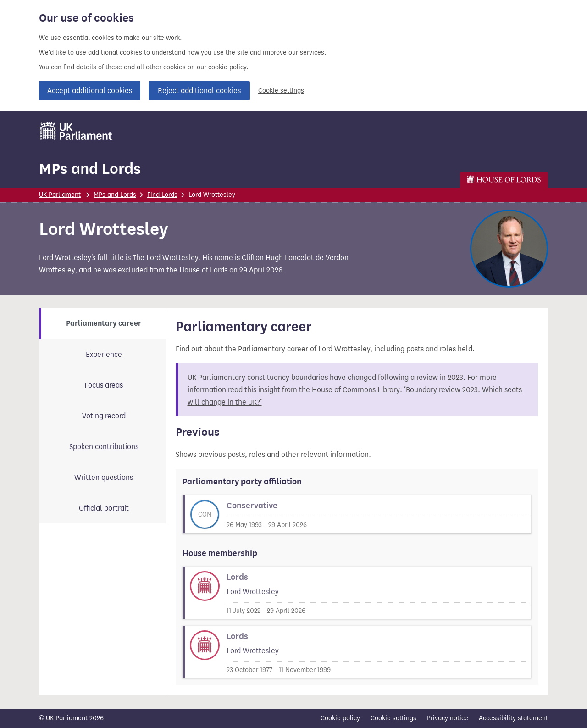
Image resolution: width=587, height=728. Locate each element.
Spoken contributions (104, 447)
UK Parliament (60, 195)
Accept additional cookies (90, 91)
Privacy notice (448, 718)
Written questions (104, 477)
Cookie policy (340, 718)
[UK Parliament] (76, 131)
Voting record (104, 416)
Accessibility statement (513, 718)
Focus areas (104, 385)
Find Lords (162, 195)
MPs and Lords (90, 169)
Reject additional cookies (199, 91)
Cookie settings (281, 91)
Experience (104, 354)
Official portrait (104, 508)
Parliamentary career (104, 323)
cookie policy (227, 67)
